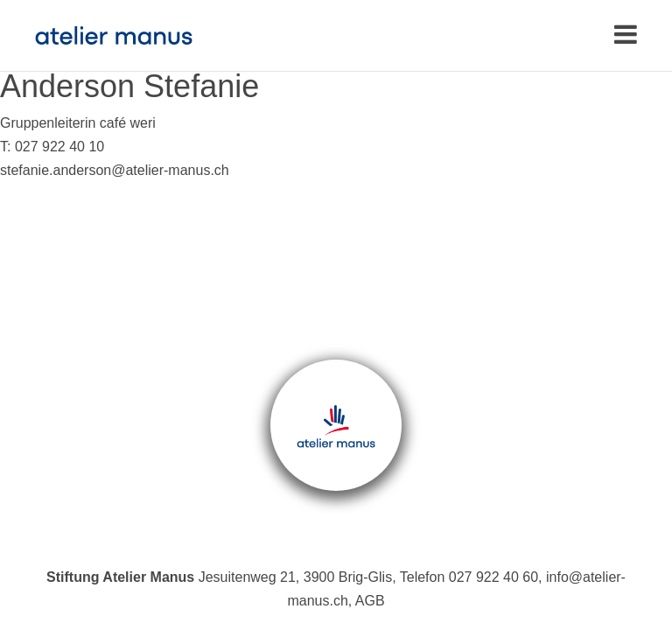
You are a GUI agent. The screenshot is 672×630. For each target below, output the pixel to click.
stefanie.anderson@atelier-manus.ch (115, 170)
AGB (370, 601)
